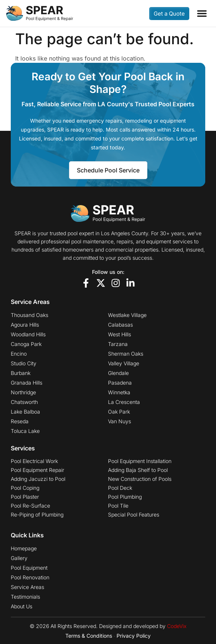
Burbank (21, 373)
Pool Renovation (30, 577)
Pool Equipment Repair (37, 470)
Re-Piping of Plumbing (37, 515)
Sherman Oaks (126, 354)
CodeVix (177, 626)
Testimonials (25, 597)
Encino (19, 354)
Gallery (19, 558)
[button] (202, 13)
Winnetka (119, 392)
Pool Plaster (25, 497)
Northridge (23, 392)
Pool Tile (118, 506)
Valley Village (124, 363)
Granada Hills (27, 383)
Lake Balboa (25, 412)
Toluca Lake (25, 431)
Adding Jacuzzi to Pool (38, 479)
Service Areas (27, 587)
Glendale (118, 373)
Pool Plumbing (125, 497)
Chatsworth (24, 402)
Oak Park (119, 412)
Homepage (24, 548)
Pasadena (120, 383)
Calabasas (120, 325)
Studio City (24, 363)
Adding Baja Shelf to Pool (138, 470)
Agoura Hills (25, 325)
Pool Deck (120, 488)
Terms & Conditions (89, 636)
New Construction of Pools (140, 479)
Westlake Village (127, 315)
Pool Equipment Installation (140, 461)
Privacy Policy (134, 636)
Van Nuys (120, 421)
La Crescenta (124, 402)
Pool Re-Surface (30, 506)
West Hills (120, 334)
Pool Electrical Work (34, 461)
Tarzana (118, 344)
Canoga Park (26, 344)
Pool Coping (25, 488)
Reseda (20, 421)
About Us (22, 606)
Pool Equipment (29, 568)
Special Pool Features (134, 515)
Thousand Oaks (30, 315)
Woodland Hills (28, 334)
